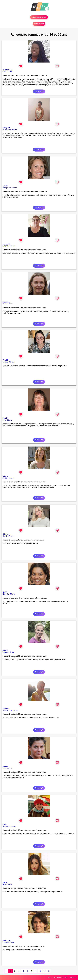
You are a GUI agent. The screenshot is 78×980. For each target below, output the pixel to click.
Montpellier (7, 188)
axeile (5, 882)
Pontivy (5, 942)
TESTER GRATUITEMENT (39, 17)
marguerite (6, 244)
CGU (54, 977)
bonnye (5, 766)
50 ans (15, 710)
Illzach (5, 536)
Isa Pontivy (7, 940)
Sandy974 (6, 128)
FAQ (50, 977)
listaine (5, 476)
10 (44, 971)
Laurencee (6, 302)
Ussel (5, 304)
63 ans (13, 246)
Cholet (5, 478)
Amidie (5, 186)
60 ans (14, 188)
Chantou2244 (7, 70)
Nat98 (5, 592)
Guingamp (6, 826)
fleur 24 (5, 418)
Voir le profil (39, 91)
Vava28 (5, 360)
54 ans (11, 478)
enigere (5, 650)
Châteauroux (7, 710)
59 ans (14, 826)
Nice (4, 884)
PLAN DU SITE (63, 977)
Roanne (5, 362)
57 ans (10, 72)
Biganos (5, 652)
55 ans (12, 652)
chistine (5, 534)
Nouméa (6, 594)
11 (49, 971)
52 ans (10, 304)
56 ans (12, 942)
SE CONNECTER (39, 24)
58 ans (15, 130)
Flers (4, 768)
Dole (4, 420)
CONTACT (73, 977)
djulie (5, 824)
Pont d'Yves (7, 130)
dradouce (6, 708)
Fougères (6, 246)
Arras (4, 72)
